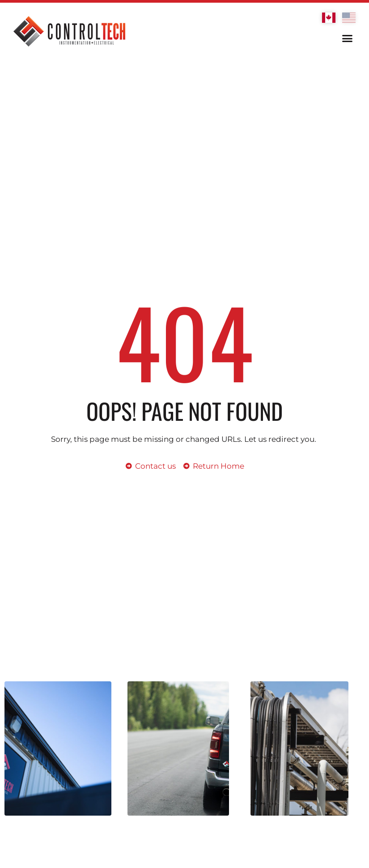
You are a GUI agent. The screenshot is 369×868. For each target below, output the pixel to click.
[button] (348, 38)
